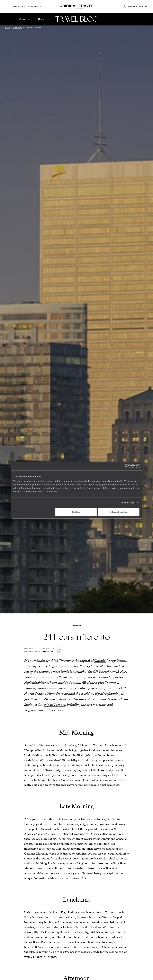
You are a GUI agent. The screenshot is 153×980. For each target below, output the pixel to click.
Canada (77, 625)
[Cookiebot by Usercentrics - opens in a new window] (127, 466)
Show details (127, 503)
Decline (76, 512)
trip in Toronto (55, 705)
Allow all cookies (119, 512)
